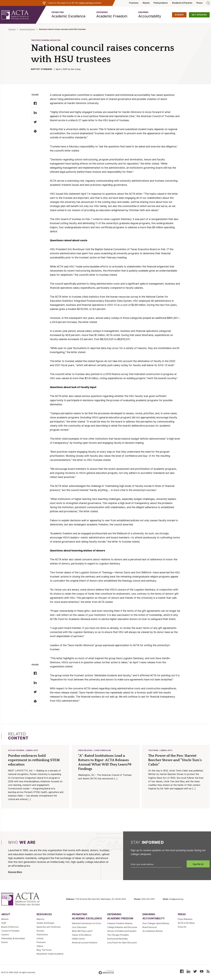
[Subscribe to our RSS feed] (208, 971)
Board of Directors (10, 927)
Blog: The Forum (44, 950)
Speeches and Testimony (49, 927)
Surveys (40, 931)
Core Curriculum (103, 750)
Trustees (134, 3)
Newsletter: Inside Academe (50, 954)
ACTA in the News (16, 750)
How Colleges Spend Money (156, 923)
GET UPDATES (199, 15)
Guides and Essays (45, 923)
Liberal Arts (32, 750)
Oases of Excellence (82, 935)
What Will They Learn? (82, 931)
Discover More (15, 872)
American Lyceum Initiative (85, 943)
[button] (68, 15)
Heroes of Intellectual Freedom (122, 931)
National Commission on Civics (87, 923)
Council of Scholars (10, 931)
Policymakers (161, 3)
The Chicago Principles (118, 935)
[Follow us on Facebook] (182, 971)
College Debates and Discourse (122, 927)
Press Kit (182, 927)
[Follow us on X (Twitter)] (195, 971)
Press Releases (85, 750)
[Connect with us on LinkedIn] (188, 971)
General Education (27, 29)
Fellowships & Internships (13, 938)
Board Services (150, 927)
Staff (4, 923)
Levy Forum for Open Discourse (122, 943)
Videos (40, 946)
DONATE (179, 15)
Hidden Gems (78, 939)
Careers (5, 935)
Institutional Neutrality (117, 939)
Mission (5, 919)
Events (5, 942)
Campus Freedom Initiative (120, 923)
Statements (42, 935)
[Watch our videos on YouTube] (202, 971)
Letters (40, 938)
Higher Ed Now (86, 3)
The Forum (153, 750)
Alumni (146, 3)
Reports (40, 919)
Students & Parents (182, 3)
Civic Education (79, 927)
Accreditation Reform (153, 931)
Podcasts (41, 942)
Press (199, 3)
